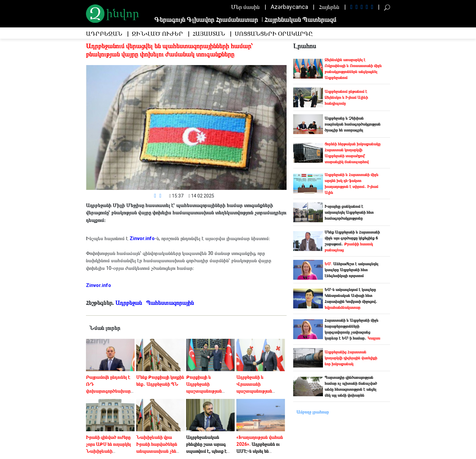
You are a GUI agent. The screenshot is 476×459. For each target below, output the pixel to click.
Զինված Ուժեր (158, 34)
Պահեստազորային (171, 303)
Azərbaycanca (289, 7)
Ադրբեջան (104, 34)
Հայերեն (329, 7)
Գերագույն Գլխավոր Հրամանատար (206, 19)
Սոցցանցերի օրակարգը (274, 34)
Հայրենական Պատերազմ (300, 19)
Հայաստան (209, 34)
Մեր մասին (245, 7)
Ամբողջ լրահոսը (313, 412)
